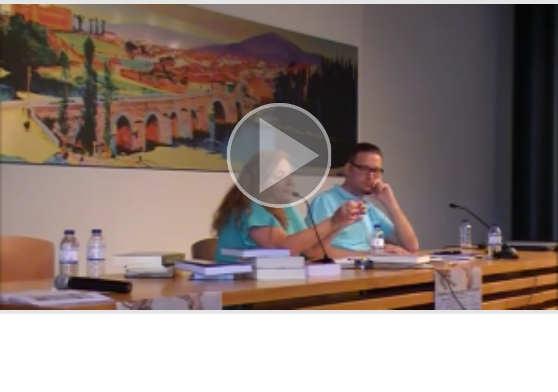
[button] (279, 157)
